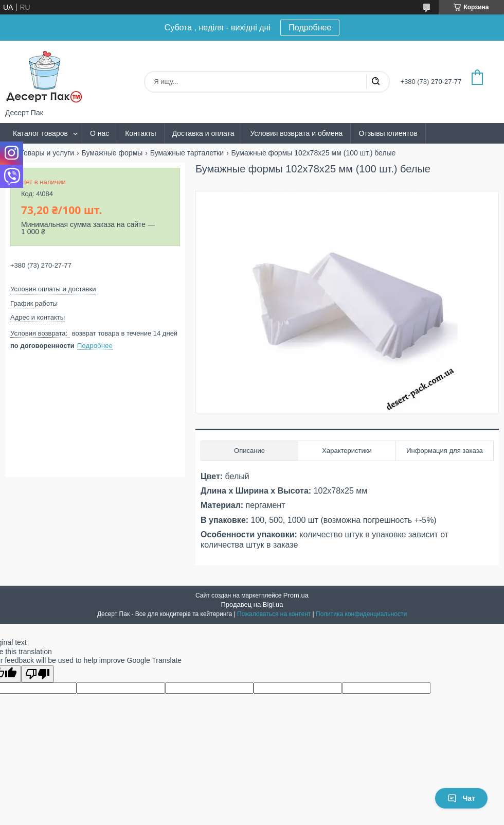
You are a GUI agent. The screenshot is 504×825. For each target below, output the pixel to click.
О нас (100, 133)
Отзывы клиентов (388, 133)
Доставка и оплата (203, 133)
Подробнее (310, 28)
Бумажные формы (112, 153)
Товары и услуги (47, 153)
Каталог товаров (40, 133)
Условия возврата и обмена (296, 133)
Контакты (140, 133)
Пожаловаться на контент (274, 614)
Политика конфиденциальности (361, 614)
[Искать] (375, 82)
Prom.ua (296, 595)
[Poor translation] (38, 674)
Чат (461, 798)
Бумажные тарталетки (187, 153)
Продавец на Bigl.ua (252, 604)
